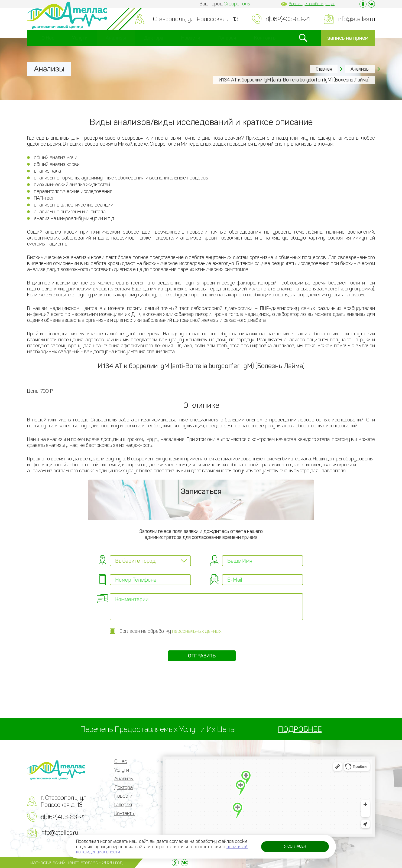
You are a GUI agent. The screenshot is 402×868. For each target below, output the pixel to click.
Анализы (116, 38)
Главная (324, 69)
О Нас (48, 38)
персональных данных (197, 631)
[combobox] (150, 561)
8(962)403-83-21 (288, 19)
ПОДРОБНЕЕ (300, 729)
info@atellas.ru (356, 19)
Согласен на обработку (171, 631)
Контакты (265, 38)
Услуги (80, 38)
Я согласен (295, 846)
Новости (191, 38)
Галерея (227, 38)
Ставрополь (237, 4)
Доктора (154, 38)
